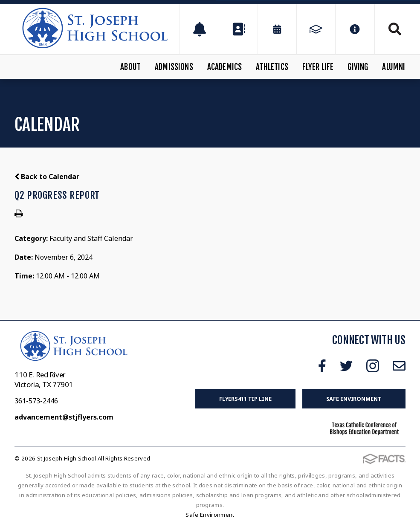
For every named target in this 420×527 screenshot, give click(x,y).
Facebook (322, 366)
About (130, 67)
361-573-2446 (36, 401)
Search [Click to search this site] (395, 29)
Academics (225, 67)
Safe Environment (354, 399)
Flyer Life (318, 67)
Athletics (272, 67)
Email (399, 366)
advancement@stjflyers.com (64, 417)
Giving (358, 67)
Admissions (174, 67)
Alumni (394, 67)
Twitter (346, 366)
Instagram (373, 366)
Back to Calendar (47, 177)
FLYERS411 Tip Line (245, 399)
